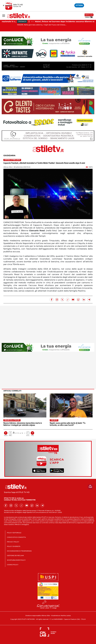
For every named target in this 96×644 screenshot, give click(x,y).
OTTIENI (79, 5)
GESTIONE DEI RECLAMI (15, 555)
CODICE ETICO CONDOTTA (16, 537)
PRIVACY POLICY (13, 542)
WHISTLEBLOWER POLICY (16, 560)
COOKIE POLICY (13, 565)
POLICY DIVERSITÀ (14, 546)
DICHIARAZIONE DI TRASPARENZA (19, 551)
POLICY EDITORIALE (14, 533)
